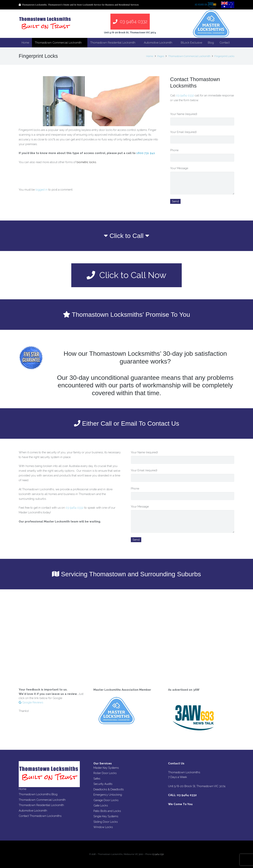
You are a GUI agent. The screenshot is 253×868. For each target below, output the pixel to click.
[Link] (45, 24)
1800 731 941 (146, 153)
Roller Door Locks (105, 773)
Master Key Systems (106, 768)
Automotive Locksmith (33, 811)
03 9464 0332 (185, 95)
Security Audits (103, 784)
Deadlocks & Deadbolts (109, 789)
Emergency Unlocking (108, 795)
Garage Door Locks (106, 800)
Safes (97, 779)
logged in (42, 190)
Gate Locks (101, 805)
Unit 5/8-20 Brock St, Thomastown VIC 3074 (130, 33)
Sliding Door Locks (106, 822)
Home (23, 789)
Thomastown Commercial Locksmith (42, 800)
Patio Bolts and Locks (107, 811)
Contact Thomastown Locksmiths (40, 816)
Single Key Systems (106, 816)
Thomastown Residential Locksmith (41, 805)
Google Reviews (31, 702)
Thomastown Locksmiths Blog (38, 794)
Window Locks (103, 827)
